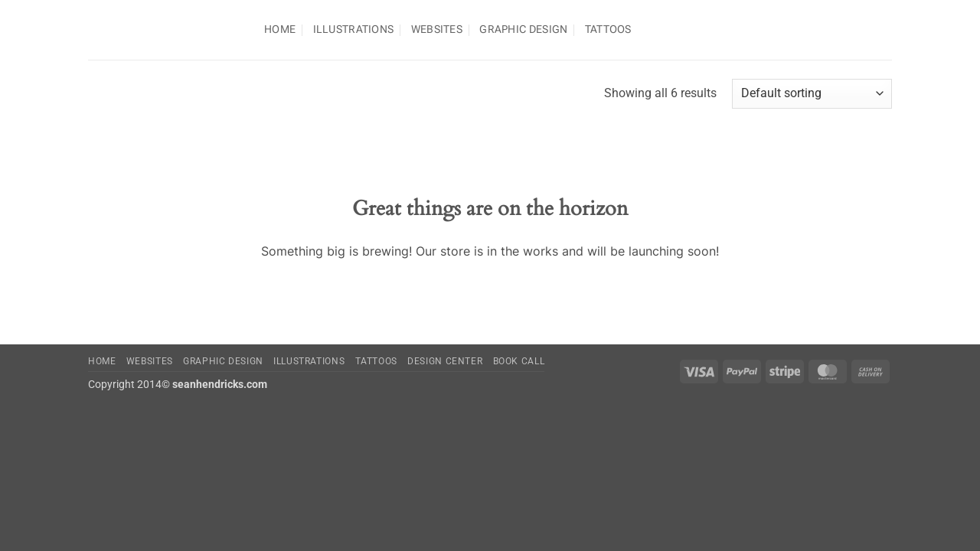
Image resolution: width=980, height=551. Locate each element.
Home (280, 29)
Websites (437, 29)
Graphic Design (523, 29)
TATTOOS (608, 29)
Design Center (445, 361)
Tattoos (376, 361)
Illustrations (354, 29)
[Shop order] (812, 94)
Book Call (519, 361)
